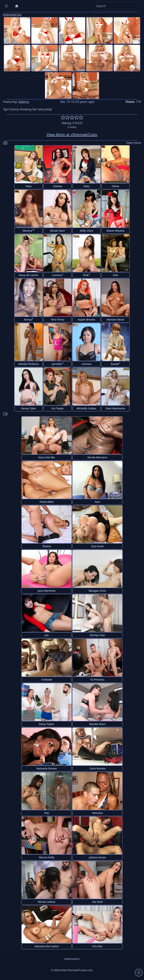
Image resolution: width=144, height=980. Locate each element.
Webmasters (72, 959)
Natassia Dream (47, 768)
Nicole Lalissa (47, 902)
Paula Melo (47, 502)
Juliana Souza (97, 857)
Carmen (86, 364)
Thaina (47, 546)
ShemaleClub (12, 15)
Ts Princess (97, 680)
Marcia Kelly (47, 857)
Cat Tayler (57, 408)
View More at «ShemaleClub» (72, 135)
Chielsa (57, 186)
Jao (47, 635)
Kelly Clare (86, 231)
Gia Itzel (97, 902)
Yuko (86, 186)
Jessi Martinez (47, 591)
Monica (29, 230)
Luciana (58, 275)
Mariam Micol (115, 319)
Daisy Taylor (47, 724)
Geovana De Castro (47, 946)
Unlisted (47, 680)
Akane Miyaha (116, 231)
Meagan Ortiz (97, 591)
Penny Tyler (29, 408)
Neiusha (97, 813)
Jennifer (58, 364)
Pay (47, 813)
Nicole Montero (97, 457)
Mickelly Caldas (87, 408)
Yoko (28, 186)
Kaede (115, 364)
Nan (97, 502)
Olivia (116, 186)
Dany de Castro (28, 275)
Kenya (29, 319)
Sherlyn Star (97, 635)
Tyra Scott (97, 546)
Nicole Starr (58, 231)
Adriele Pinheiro (28, 364)
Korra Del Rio (47, 457)
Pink (86, 275)
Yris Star (97, 946)
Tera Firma (58, 319)
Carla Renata (97, 768)
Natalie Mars (97, 724)
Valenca (24, 102)
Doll (116, 275)
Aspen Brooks (86, 319)
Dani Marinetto (115, 408)
